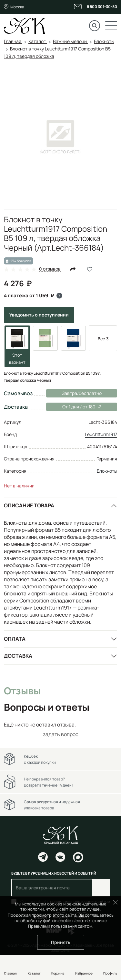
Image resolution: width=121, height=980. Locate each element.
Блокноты (107, 471)
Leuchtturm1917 (101, 434)
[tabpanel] (60, 730)
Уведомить (39, 315)
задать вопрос (61, 734)
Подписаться (101, 888)
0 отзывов (50, 269)
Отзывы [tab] (22, 691)
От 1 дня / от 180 (74, 407)
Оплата (15, 639)
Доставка (18, 656)
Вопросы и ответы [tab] (47, 708)
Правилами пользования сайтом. (61, 926)
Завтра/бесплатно (82, 393)
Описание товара (29, 505)
